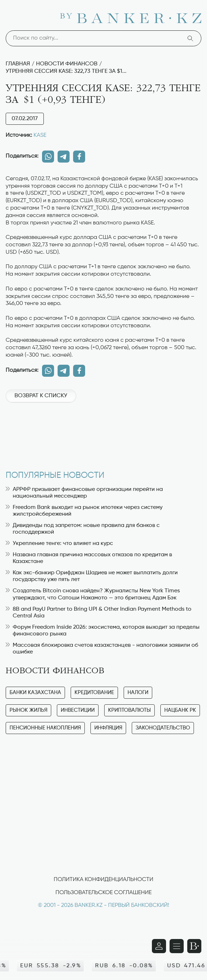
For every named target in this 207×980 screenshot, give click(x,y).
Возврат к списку (41, 396)
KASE (40, 135)
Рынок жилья (28, 710)
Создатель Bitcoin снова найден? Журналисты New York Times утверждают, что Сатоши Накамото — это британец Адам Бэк (93, 594)
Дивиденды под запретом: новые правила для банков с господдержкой (83, 529)
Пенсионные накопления (45, 728)
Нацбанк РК (180, 710)
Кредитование (94, 693)
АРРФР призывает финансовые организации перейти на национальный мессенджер (84, 493)
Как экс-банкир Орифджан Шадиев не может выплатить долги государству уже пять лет (92, 576)
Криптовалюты (129, 710)
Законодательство (163, 728)
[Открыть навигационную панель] (177, 946)
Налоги (138, 693)
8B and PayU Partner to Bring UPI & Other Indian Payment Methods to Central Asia (99, 613)
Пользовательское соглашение (103, 893)
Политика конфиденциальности (103, 880)
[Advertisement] (103, 433)
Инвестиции (78, 710)
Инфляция (108, 728)
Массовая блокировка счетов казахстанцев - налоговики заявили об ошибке (102, 649)
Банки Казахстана (35, 693)
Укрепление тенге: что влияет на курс (59, 544)
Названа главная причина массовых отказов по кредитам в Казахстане (89, 558)
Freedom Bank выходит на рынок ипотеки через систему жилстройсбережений (84, 511)
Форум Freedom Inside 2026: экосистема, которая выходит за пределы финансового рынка (103, 631)
